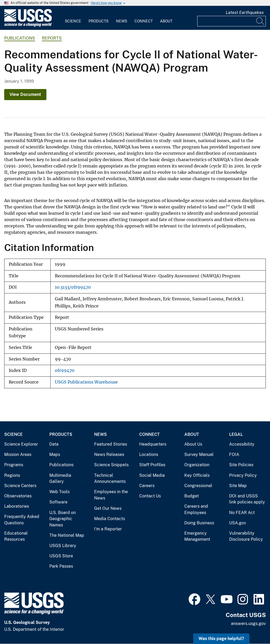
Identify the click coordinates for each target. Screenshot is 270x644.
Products (98, 21)
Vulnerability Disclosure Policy (246, 536)
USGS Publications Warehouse (86, 382)
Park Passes (61, 566)
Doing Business (199, 523)
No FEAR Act (242, 513)
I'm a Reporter (108, 529)
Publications (20, 38)
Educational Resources (16, 536)
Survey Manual (199, 454)
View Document (25, 94)
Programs (14, 465)
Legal (236, 434)
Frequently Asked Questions (22, 520)
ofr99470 (65, 370)
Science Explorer (21, 444)
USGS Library (63, 546)
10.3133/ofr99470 (73, 287)
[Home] (28, 25)
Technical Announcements (110, 479)
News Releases (109, 454)
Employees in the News (111, 495)
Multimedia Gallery (60, 479)
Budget (192, 496)
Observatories (18, 496)
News (122, 21)
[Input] (232, 21)
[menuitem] (73, 18)
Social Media (152, 475)
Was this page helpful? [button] (221, 639)
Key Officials (197, 475)
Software (58, 502)
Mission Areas (18, 454)
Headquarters (153, 444)
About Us (193, 444)
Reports (52, 38)
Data (54, 444)
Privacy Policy (243, 475)
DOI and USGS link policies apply (247, 499)
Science (73, 21)
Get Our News (108, 508)
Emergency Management (197, 536)
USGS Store (61, 556)
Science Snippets (111, 465)
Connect (144, 21)
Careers (147, 486)
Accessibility (242, 444)
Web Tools (59, 492)
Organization (197, 465)
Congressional (198, 486)
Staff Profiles (152, 465)
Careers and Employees (196, 509)
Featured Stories (111, 444)
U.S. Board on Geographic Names (62, 519)
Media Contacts (110, 519)
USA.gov (238, 523)
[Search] (261, 21)
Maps (55, 454)
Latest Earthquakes (245, 13)
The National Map (67, 535)
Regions (12, 475)
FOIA (234, 454)
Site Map (238, 486)
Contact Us (150, 496)
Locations (149, 454)
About (166, 21)
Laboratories (17, 506)
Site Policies (241, 465)
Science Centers (20, 486)
